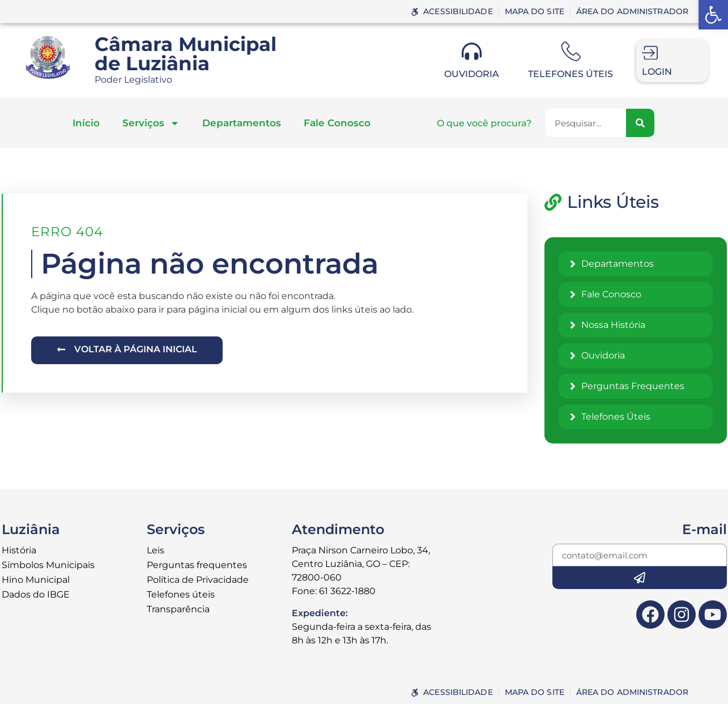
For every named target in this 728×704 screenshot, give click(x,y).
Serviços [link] (151, 123)
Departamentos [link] (242, 123)
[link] (713, 15)
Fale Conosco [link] (337, 123)
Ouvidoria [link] (472, 74)
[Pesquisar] (640, 123)
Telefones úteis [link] (571, 74)
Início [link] (86, 123)
